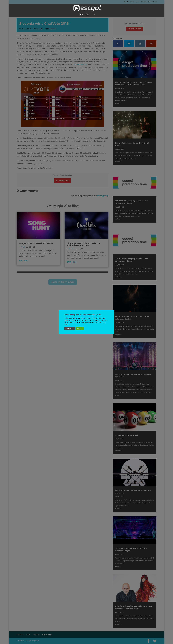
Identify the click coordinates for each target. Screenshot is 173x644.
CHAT (88, 15)
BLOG (81, 15)
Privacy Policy (70, 328)
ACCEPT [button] (80, 328)
